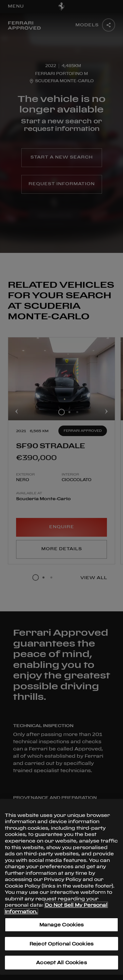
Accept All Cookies (61, 962)
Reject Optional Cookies (61, 944)
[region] (61, 887)
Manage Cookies (62, 925)
